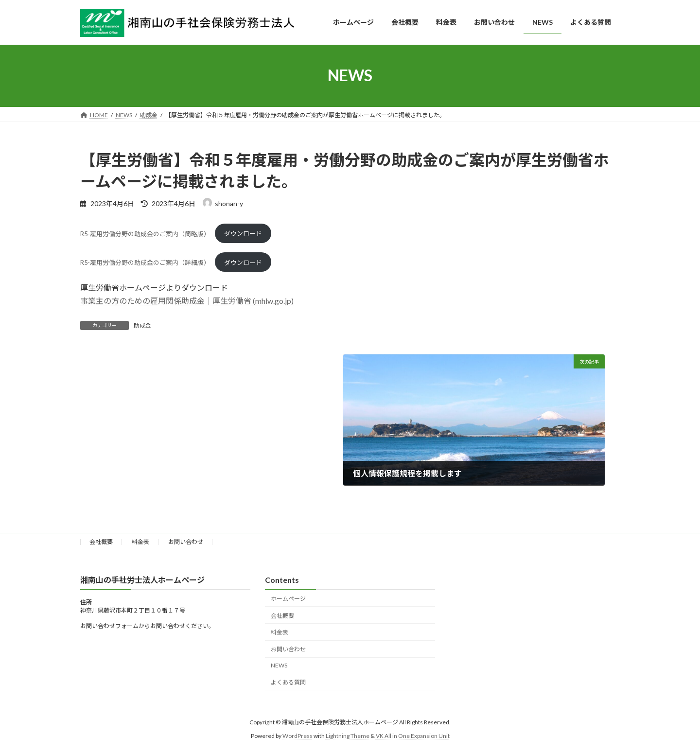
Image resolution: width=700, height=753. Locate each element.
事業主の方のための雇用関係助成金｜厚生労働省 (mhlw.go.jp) (187, 301)
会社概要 (101, 542)
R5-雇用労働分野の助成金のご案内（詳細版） (145, 263)
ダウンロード (243, 233)
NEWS (279, 665)
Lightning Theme (348, 736)
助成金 (142, 325)
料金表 (140, 542)
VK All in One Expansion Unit (413, 736)
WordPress (297, 736)
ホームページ (288, 599)
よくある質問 (288, 682)
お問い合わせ (186, 542)
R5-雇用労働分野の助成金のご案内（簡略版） (145, 233)
